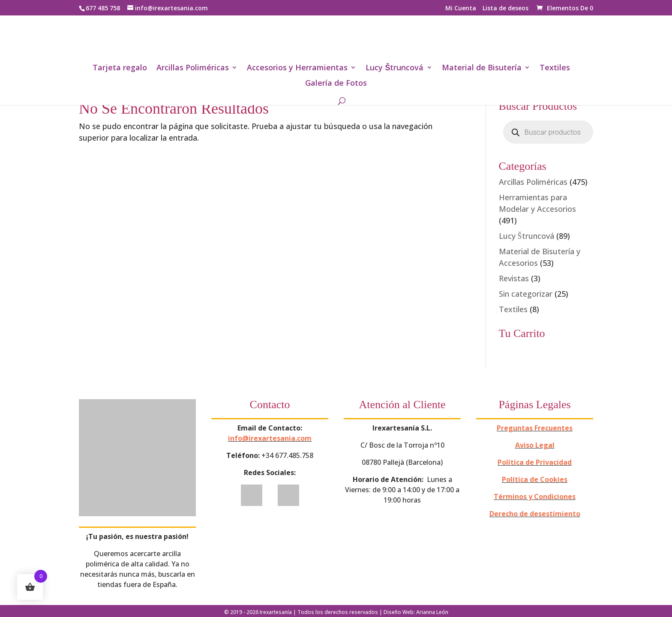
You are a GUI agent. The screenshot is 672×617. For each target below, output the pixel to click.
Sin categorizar (526, 294)
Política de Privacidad (535, 462)
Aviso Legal (535, 445)
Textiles (555, 68)
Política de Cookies (535, 479)
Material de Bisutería (482, 68)
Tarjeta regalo (120, 68)
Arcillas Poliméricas (193, 68)
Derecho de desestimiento (535, 514)
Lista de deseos (505, 9)
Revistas (514, 278)
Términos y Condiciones (535, 497)
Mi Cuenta (461, 9)
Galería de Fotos (336, 84)
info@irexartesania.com (270, 438)
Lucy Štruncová (394, 68)
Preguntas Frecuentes (535, 428)
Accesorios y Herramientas (297, 68)
